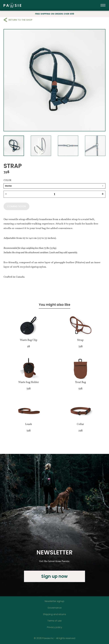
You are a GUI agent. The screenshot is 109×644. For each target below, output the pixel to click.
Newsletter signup (54, 601)
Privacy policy (55, 627)
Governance (55, 608)
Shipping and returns (54, 614)
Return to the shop (18, 20)
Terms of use (54, 621)
